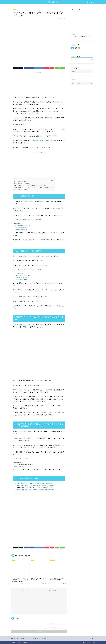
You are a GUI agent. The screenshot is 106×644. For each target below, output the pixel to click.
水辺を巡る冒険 (53, 2)
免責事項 (25, 642)
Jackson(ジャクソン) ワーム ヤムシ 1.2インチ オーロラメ (28, 270)
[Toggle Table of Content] (51, 179)
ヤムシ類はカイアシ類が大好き (22, 183)
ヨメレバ (21, 463)
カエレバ (21, 224)
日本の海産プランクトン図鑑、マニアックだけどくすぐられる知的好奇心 (33, 187)
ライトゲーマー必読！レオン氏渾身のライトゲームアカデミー (35, 486)
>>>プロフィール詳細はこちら (82, 36)
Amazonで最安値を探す (21, 227)
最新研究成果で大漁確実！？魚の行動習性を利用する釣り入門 (35, 490)
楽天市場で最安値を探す (21, 230)
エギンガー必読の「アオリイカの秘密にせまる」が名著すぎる (35, 483)
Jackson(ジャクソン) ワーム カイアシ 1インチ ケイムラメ (28, 220)
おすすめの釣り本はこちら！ (22, 189)
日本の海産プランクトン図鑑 (40, 141)
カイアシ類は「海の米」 (21, 182)
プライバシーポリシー (17, 642)
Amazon (16, 466)
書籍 (15, 10)
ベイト (16, 494)
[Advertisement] (39, 84)
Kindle (20, 466)
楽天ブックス (25, 466)
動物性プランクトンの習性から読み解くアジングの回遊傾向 (30, 185)
